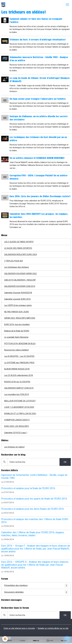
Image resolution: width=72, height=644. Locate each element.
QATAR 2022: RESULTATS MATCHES (20, 318)
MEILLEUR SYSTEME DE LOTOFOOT (20, 401)
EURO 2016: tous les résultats (17, 324)
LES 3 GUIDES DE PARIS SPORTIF (19, 242)
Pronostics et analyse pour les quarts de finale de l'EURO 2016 (34, 499)
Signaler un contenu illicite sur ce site (53, 628)
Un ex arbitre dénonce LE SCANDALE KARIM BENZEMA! (37, 158)
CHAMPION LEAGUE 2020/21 (17, 420)
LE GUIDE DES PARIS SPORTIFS (18, 248)
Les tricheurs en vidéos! (14, 447)
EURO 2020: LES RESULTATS (16, 426)
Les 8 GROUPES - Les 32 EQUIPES (19, 356)
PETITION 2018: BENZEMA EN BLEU (20, 344)
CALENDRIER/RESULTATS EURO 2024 (21, 254)
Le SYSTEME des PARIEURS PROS (19, 363)
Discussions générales (36, 592)
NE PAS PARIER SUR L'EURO (17, 312)
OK (65, 462)
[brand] (4, 5)
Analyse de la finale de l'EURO (17, 331)
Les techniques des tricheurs (17, 267)
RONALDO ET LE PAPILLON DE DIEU (20, 414)
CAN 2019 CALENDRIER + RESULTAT (20, 280)
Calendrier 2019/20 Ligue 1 (16, 433)
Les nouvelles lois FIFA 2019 (16, 394)
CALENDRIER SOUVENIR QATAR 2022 (20, 274)
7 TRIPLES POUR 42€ (13, 261)
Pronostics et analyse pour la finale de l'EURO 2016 (28, 488)
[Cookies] (5, 639)
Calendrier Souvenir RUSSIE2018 (18, 293)
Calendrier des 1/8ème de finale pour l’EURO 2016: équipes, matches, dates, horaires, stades (33, 534)
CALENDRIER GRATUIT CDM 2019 (19, 388)
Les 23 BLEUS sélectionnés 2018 (18, 375)
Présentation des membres (36, 585)
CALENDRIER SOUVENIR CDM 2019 (20, 286)
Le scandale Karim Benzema (16, 337)
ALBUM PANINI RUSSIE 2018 (17, 369)
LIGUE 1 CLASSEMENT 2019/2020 (19, 407)
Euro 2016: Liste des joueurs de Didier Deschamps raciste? (40, 196)
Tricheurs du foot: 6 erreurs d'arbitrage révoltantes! (38, 40)
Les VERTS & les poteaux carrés (18, 305)
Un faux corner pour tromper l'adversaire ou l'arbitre (38, 99)
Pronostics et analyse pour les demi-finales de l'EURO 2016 (33, 509)
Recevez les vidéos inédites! (16, 350)
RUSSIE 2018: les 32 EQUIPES (17, 382)
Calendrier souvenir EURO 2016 (17, 299)
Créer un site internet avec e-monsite (19, 628)
